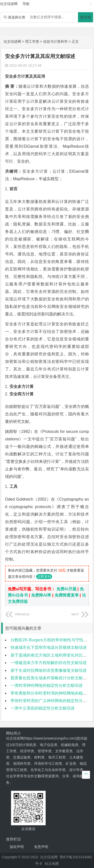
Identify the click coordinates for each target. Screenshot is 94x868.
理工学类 (32, 41)
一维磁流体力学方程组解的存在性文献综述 (49, 663)
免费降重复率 (67, 595)
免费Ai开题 (66, 589)
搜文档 (85, 17)
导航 (26, 4)
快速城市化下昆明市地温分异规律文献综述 (49, 647)
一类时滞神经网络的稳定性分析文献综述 (47, 685)
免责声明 (41, 847)
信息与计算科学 (55, 41)
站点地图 (52, 864)
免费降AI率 (41, 595)
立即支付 (44, 577)
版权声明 (17, 847)
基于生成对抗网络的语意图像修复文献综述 (49, 670)
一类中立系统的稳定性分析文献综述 (43, 708)
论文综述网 (12, 41)
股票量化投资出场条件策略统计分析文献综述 (51, 678)
